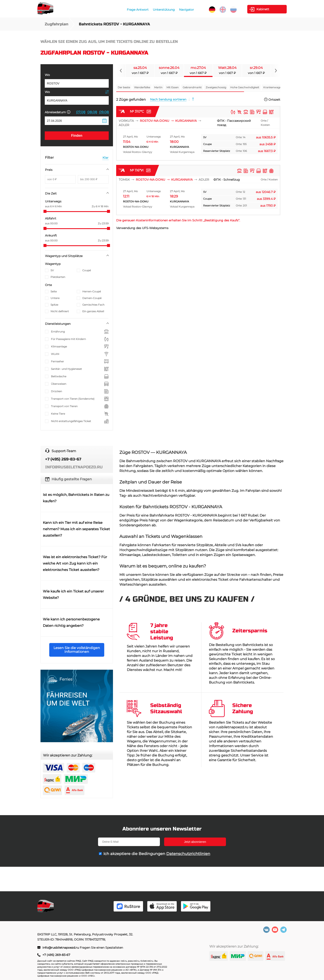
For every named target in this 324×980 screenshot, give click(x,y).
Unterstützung (164, 10)
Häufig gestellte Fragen (72, 479)
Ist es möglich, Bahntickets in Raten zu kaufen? (76, 498)
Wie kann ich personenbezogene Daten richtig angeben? (71, 622)
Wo (47, 75)
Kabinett (263, 9)
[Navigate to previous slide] (121, 71)
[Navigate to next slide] (276, 71)
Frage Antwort (138, 10)
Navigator (187, 10)
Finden (77, 136)
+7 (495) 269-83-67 (56, 955)
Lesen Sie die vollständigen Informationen (77, 650)
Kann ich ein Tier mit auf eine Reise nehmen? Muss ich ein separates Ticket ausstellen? (76, 529)
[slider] (45, 211)
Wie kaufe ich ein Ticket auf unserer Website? (73, 595)
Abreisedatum (58, 112)
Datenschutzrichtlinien (188, 854)
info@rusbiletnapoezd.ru (61, 948)
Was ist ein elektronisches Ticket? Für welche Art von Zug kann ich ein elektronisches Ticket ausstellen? (75, 563)
